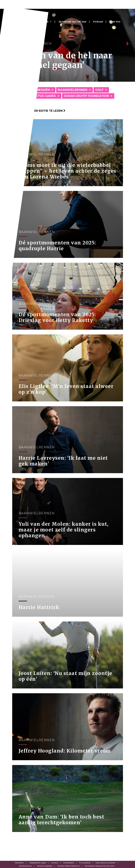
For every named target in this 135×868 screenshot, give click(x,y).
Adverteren (19, 863)
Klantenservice (25, 866)
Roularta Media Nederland (68, 866)
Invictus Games (43, 96)
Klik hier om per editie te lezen (39, 111)
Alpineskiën (40, 90)
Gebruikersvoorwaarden (106, 863)
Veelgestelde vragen (38, 863)
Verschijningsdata (44, 866)
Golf (99, 90)
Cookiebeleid (68, 863)
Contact (55, 863)
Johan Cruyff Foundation (86, 96)
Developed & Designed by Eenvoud (99, 866)
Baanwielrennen (73, 90)
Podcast (98, 22)
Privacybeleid (85, 863)
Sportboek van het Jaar (73, 22)
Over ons (115, 22)
